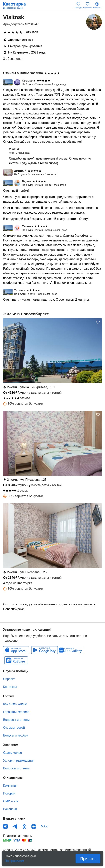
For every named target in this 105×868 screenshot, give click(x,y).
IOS (16, 650)
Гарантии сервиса (16, 712)
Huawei (70, 650)
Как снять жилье (15, 704)
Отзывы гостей (14, 728)
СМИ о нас (11, 801)
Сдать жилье (13, 753)
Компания (10, 786)
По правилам (14, 860)
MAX (44, 826)
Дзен (34, 826)
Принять (88, 859)
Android (44, 650)
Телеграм (15, 826)
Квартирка (16, 5)
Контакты (10, 687)
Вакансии (10, 809)
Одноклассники (24, 826)
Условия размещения (19, 761)
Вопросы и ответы (16, 720)
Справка (9, 679)
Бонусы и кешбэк (16, 735)
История (9, 793)
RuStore (16, 660)
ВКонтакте (5, 826)
